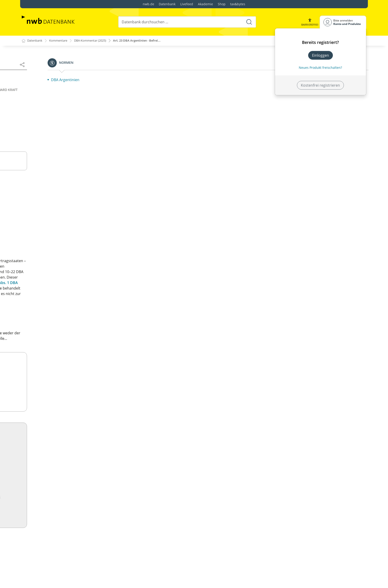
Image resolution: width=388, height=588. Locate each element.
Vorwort (33, 100)
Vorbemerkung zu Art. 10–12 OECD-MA (59, 229)
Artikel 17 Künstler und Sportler (53, 299)
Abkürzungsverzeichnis (46, 126)
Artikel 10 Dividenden (48, 510)
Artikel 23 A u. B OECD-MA (47, 343)
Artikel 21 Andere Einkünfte (49, 328)
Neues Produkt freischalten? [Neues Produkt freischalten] (320, 68)
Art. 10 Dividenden (41, 237)
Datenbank (167, 4)
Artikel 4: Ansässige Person (48, 178)
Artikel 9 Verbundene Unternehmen (56, 222)
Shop (222, 4)
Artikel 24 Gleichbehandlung (50, 350)
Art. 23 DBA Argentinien (178, 255)
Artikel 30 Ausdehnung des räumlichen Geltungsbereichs (59, 402)
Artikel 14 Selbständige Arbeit (55, 545)
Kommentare (61, 41)
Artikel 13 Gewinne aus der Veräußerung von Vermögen (64, 261)
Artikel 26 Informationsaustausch (54, 365)
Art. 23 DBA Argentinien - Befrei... (146, 41)
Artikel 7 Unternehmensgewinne (53, 200)
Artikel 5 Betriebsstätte (45, 186)
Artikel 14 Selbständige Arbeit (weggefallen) (62, 271)
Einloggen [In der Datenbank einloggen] (321, 55)
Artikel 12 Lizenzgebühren (47, 251)
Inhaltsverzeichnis (41, 94)
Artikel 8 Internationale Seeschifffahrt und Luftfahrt (69, 215)
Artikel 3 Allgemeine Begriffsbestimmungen (63, 171)
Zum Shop (262, 394)
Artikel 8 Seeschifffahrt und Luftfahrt (61, 495)
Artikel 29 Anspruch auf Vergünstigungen (61, 392)
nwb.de (148, 4)
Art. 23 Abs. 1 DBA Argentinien (212, 299)
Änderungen (155, 75)
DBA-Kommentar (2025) (95, 41)
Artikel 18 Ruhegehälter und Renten (60, 579)
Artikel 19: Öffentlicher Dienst (51, 314)
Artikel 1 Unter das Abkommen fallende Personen (68, 156)
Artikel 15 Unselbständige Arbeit (57, 552)
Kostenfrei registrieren (320, 85)
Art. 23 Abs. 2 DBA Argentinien (198, 294)
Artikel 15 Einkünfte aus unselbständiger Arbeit (66, 279)
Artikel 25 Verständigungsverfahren (56, 357)
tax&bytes (238, 4)
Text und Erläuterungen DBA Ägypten (62, 437)
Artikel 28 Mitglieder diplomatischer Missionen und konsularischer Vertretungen (69, 382)
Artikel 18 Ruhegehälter (46, 306)
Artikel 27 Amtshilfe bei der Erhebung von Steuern (68, 372)
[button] (309, 22)
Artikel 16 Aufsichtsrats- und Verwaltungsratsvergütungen (51, 289)
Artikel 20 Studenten (43, 321)
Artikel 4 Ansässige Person (52, 466)
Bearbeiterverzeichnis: (45, 113)
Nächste (177, 76)
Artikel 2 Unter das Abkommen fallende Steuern (66, 164)
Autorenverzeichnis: (43, 106)
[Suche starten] (249, 22)
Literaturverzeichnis (43, 119)
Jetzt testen (262, 511)
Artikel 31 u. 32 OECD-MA (47, 412)
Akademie (205, 4)
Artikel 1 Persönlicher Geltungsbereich (63, 444)
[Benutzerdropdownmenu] (343, 22)
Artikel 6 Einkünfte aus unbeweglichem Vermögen (68, 193)
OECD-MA (205, 323)
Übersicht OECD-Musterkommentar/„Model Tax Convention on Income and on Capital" (67, 134)
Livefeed (187, 4)
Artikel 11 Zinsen (40, 244)
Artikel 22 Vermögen (43, 335)
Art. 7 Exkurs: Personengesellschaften (58, 208)
